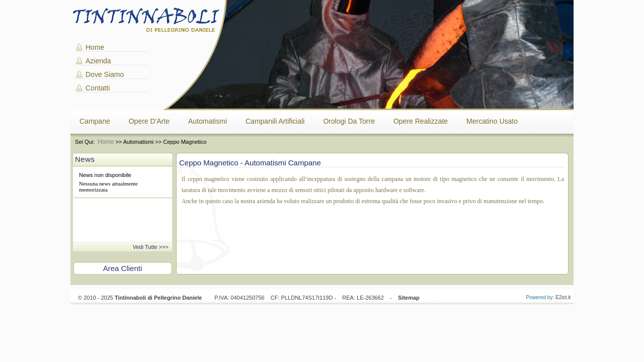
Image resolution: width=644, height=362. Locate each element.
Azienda (98, 61)
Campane (95, 121)
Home (95, 47)
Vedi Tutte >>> (151, 247)
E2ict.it (563, 297)
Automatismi (208, 121)
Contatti (98, 88)
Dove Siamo (105, 74)
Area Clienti (123, 268)
